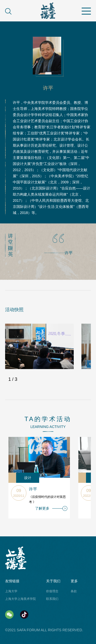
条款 (74, 591)
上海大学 (11, 591)
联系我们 (52, 599)
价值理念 (52, 591)
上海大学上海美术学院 (20, 599)
